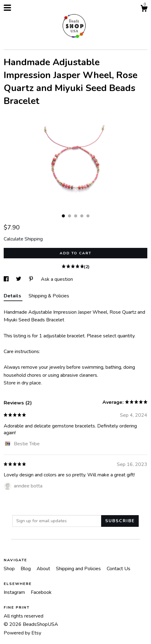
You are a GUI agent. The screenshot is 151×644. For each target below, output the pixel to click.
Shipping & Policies (49, 296)
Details (13, 296)
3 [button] (76, 216)
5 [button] (88, 216)
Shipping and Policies (79, 569)
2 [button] (70, 216)
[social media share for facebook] (7, 279)
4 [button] (82, 216)
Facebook (41, 592)
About (44, 569)
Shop (10, 569)
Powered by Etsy (22, 633)
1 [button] (63, 216)
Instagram (15, 592)
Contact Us (119, 569)
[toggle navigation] (7, 8)
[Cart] (144, 9)
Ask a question (57, 279)
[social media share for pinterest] (32, 279)
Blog (26, 569)
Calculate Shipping (23, 239)
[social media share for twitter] (19, 279)
